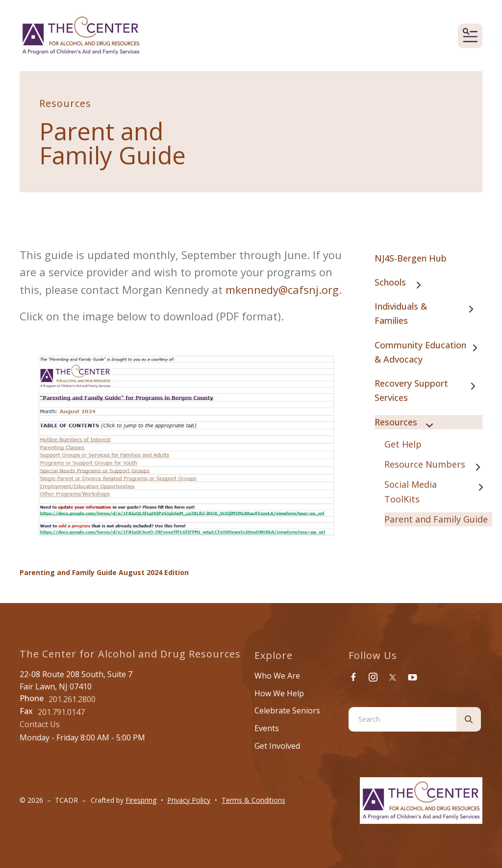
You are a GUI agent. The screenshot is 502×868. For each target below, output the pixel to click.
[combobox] (402, 719)
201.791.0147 (61, 712)
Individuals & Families (428, 313)
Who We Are (277, 676)
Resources (408, 423)
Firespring (141, 800)
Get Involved (277, 746)
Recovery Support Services (428, 390)
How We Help (279, 693)
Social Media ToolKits (438, 491)
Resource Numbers (437, 465)
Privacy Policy (189, 800)
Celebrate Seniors (287, 710)
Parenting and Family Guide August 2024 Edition (104, 572)
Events (267, 728)
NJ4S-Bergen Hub (411, 258)
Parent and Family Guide (436, 519)
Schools (402, 283)
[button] (470, 36)
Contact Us (40, 724)
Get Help (403, 444)
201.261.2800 (72, 699)
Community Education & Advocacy (428, 352)
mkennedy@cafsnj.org (282, 289)
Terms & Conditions (253, 800)
